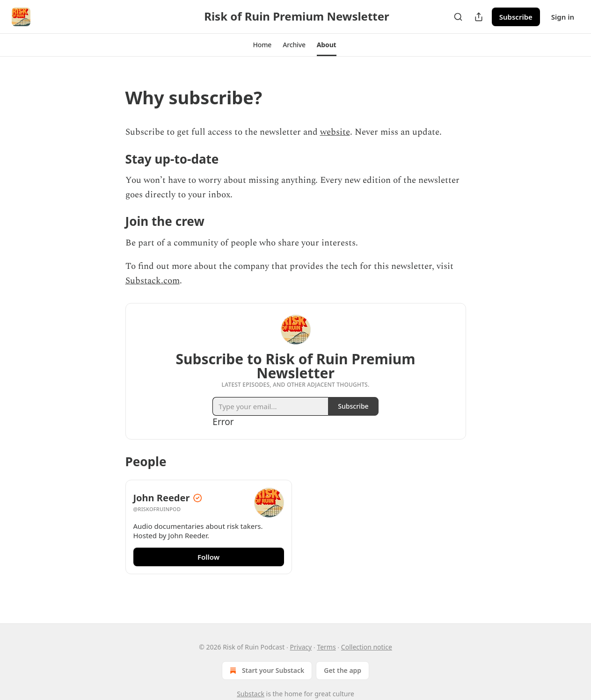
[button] (262, 45)
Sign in (563, 17)
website (335, 132)
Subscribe (516, 17)
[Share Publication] (479, 17)
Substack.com (153, 281)
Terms (326, 647)
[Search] (458, 17)
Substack (251, 694)
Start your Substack (266, 671)
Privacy (301, 647)
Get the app (343, 670)
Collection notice (367, 647)
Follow (208, 557)
